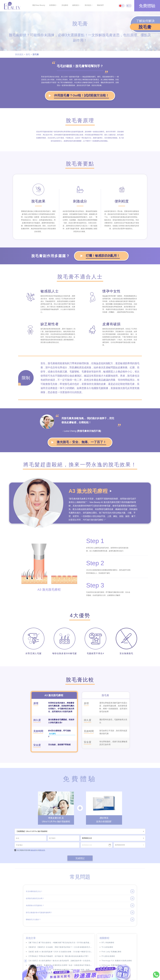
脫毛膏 (36, 54)
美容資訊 (19, 54)
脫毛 (28, 54)
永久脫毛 (53, 713)
